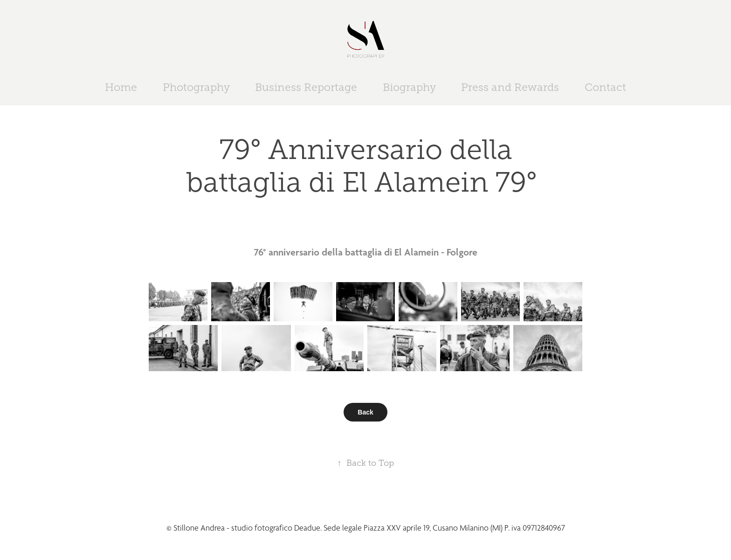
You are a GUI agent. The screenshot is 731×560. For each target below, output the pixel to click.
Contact (605, 87)
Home (121, 87)
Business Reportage (306, 87)
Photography (196, 87)
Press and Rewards (510, 87)
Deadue (307, 528)
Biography (409, 87)
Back (365, 412)
